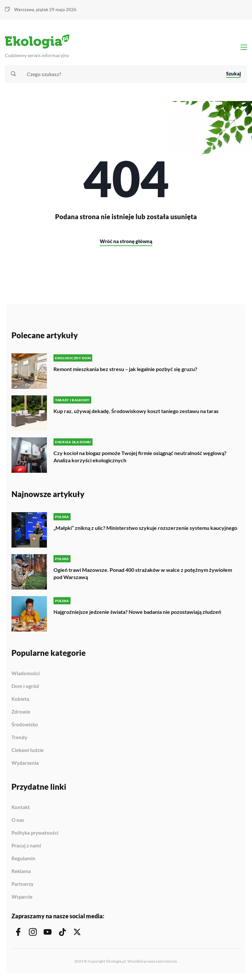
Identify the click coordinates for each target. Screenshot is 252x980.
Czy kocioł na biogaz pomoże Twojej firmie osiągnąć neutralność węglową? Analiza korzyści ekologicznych (140, 457)
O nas (18, 820)
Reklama (21, 871)
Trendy (19, 738)
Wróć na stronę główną (126, 241)
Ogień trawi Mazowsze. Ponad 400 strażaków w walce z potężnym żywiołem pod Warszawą (143, 573)
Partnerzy (22, 884)
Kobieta (20, 699)
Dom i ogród (25, 686)
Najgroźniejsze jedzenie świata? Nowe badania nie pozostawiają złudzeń (137, 612)
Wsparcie (22, 897)
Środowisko (25, 725)
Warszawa (24, 10)
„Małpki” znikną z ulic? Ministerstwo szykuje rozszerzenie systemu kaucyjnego (145, 528)
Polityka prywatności (35, 833)
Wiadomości (26, 674)
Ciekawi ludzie (28, 750)
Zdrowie (21, 712)
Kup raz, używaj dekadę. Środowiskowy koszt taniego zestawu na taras (136, 411)
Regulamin (23, 859)
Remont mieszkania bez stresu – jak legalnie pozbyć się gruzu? (125, 369)
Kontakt (21, 807)
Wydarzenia (25, 763)
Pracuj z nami (26, 846)
